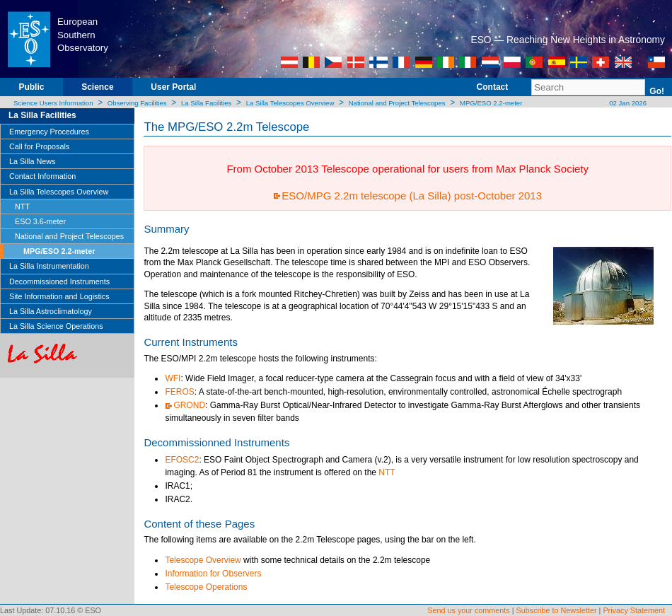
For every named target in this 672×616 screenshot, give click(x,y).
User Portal (173, 87)
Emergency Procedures (49, 132)
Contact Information (42, 176)
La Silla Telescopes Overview (290, 103)
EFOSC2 (182, 460)
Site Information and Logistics (59, 296)
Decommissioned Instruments (59, 281)
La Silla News (32, 161)
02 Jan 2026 (627, 103)
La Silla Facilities (206, 103)
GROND (189, 405)
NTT (22, 207)
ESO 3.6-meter (40, 221)
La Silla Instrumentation (49, 266)
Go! (657, 91)
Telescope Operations (206, 587)
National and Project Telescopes (397, 103)
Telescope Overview (203, 560)
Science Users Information (53, 103)
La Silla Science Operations (56, 326)
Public (31, 87)
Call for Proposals (39, 146)
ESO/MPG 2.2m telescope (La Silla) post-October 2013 (412, 196)
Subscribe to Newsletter (557, 610)
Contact (493, 87)
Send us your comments (468, 610)
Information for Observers (213, 574)
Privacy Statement (634, 610)
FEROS (179, 392)
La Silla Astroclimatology (51, 311)
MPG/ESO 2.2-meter (491, 103)
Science (97, 87)
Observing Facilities (137, 103)
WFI (173, 378)
